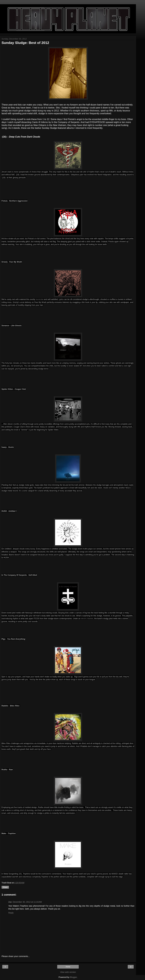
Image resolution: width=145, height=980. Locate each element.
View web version (68, 972)
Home (68, 967)
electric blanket (87, 618)
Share (5, 887)
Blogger (73, 977)
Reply (11, 913)
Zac (10, 902)
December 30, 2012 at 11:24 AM (27, 902)
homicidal (40, 299)
